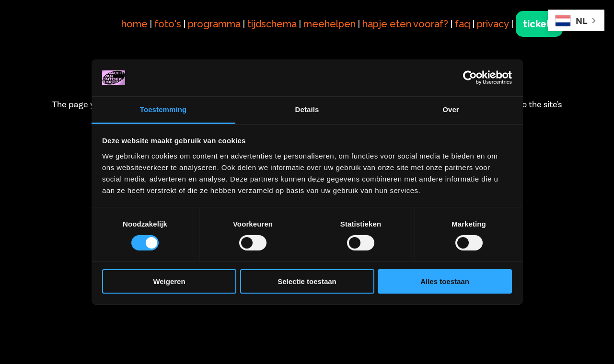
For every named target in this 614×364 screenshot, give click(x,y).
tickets (539, 24)
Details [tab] (307, 109)
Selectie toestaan (307, 281)
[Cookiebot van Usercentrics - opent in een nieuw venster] (470, 78)
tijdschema (272, 24)
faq (463, 24)
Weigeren (169, 281)
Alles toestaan (445, 281)
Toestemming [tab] (163, 109)
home (134, 24)
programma (214, 24)
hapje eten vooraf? (405, 24)
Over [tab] (451, 109)
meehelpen (330, 24)
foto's (168, 24)
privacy (493, 24)
